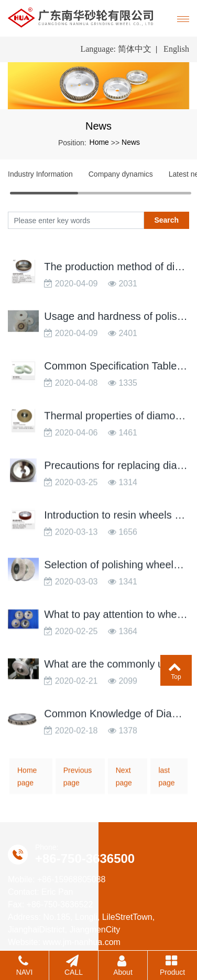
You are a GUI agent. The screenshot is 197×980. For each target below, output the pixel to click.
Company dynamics (121, 174)
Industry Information (40, 174)
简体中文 (135, 49)
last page (166, 783)
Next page (124, 783)
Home (99, 142)
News (131, 142)
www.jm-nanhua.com (81, 942)
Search (166, 220)
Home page (27, 783)
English (176, 49)
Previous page (78, 783)
